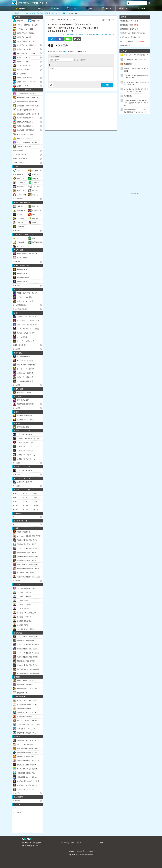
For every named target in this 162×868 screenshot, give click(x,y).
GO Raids (103, 843)
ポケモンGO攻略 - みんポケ (30, 846)
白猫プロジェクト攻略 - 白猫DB (31, 843)
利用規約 (72, 851)
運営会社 (80, 851)
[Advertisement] (81, 111)
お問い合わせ (89, 851)
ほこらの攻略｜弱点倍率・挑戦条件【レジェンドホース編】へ (88, 34)
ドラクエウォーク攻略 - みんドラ (33, 3)
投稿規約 (62, 51)
